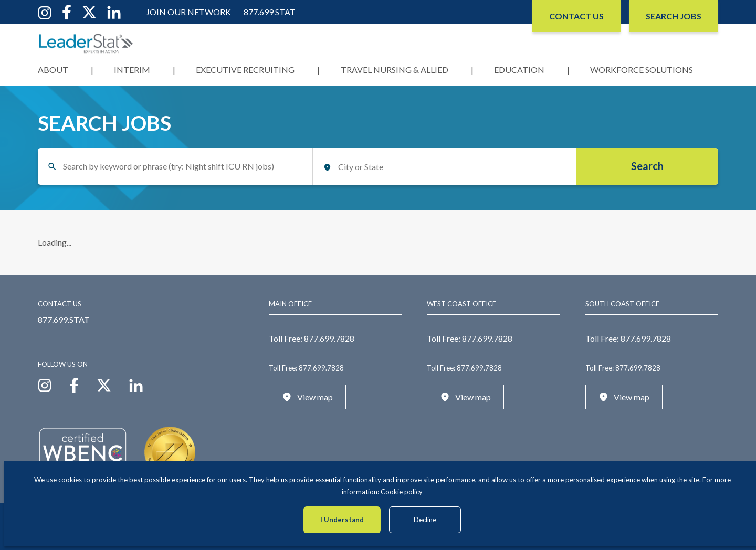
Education (519, 70)
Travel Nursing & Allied (395, 70)
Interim (132, 70)
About (53, 70)
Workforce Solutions (642, 70)
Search (647, 166)
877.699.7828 (329, 338)
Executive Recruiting (245, 70)
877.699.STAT (64, 319)
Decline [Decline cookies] (425, 520)
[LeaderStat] (86, 43)
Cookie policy (402, 492)
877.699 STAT (270, 12)
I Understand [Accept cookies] (342, 520)
